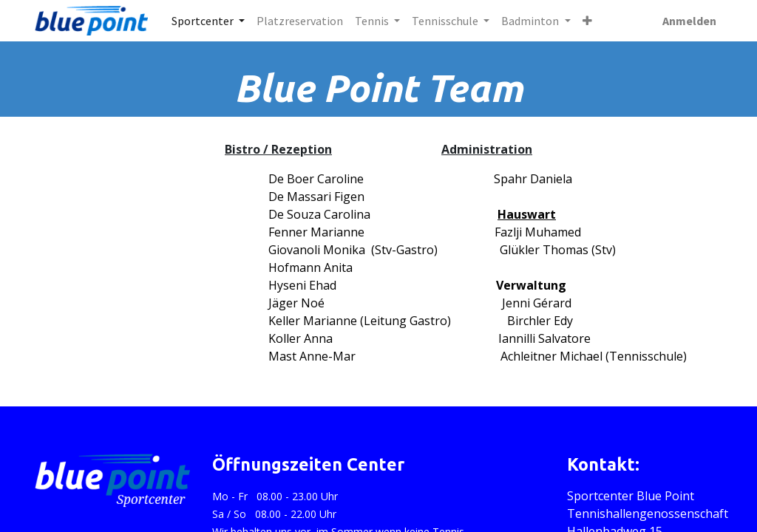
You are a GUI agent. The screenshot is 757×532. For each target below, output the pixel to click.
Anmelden (689, 21)
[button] (587, 21)
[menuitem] (300, 21)
